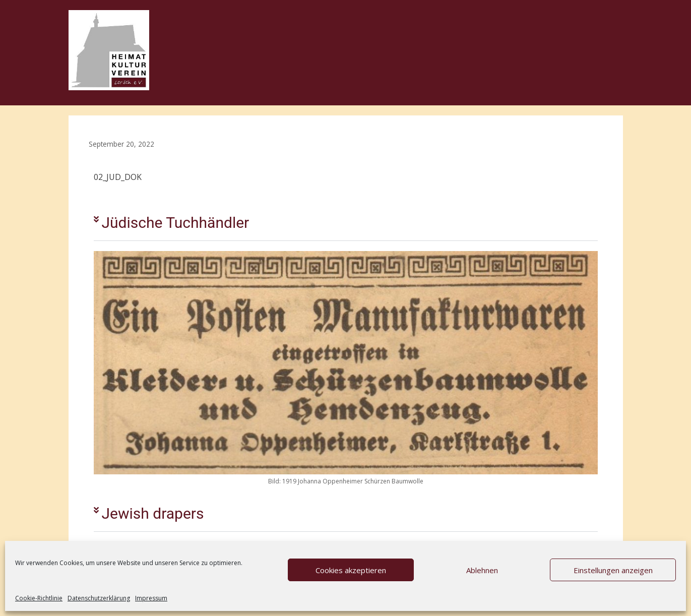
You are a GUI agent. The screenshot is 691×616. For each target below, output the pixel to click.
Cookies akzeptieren (351, 570)
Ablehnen (482, 570)
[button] (346, 223)
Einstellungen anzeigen (613, 570)
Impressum (151, 598)
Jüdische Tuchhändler (176, 223)
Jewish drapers (153, 513)
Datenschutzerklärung (99, 598)
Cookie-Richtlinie (39, 598)
